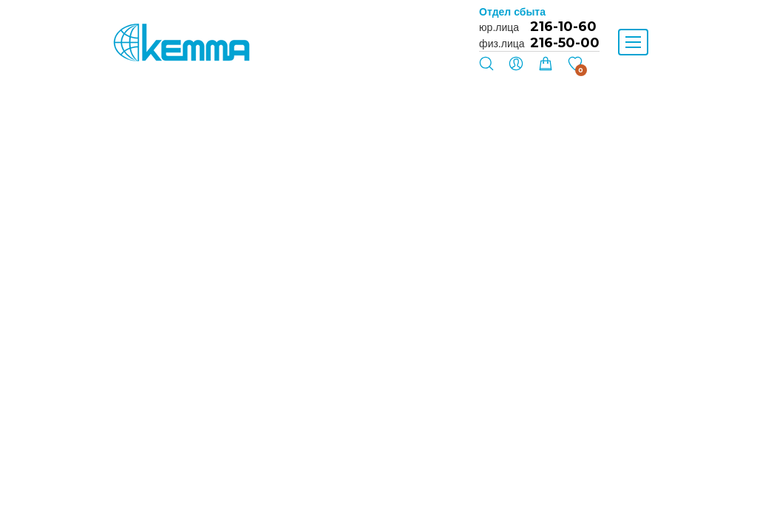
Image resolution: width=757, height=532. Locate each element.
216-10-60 (563, 27)
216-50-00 (565, 43)
